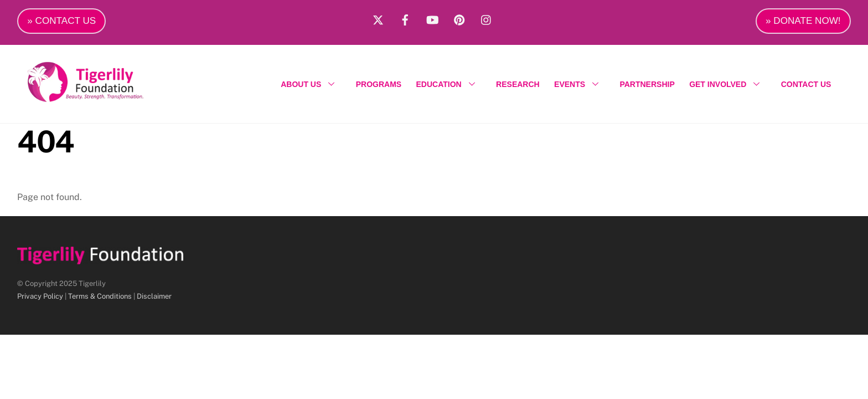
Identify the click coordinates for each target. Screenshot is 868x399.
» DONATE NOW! (803, 21)
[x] (378, 18)
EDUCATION (449, 84)
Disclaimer (154, 296)
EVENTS (580, 84)
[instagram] (487, 18)
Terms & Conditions (100, 296)
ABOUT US (311, 84)
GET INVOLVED (728, 84)
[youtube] (432, 18)
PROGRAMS (379, 84)
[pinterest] (459, 18)
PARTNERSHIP (647, 84)
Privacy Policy (40, 296)
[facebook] (405, 18)
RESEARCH (518, 84)
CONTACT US (806, 84)
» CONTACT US (61, 21)
